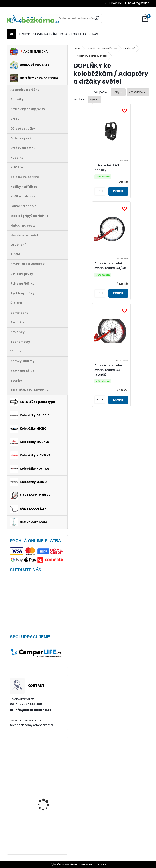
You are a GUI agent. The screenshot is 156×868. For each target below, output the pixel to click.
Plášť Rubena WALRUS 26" (46, 789)
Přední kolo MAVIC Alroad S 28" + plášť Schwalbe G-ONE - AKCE (48, 755)
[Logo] (33, 18)
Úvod (77, 48)
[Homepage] (12, 34)
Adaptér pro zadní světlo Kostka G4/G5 (131, 168)
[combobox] (118, 92)
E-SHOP (25, 34)
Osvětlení (129, 48)
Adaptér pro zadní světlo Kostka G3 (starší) (110, 272)
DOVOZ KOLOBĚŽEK (73, 34)
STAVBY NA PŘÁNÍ (45, 34)
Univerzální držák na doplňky (93, 168)
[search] (97, 18)
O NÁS (94, 34)
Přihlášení (115, 3)
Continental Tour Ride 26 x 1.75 (48, 832)
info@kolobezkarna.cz (33, 710)
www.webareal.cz (94, 864)
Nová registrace (139, 3)
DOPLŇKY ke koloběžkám (102, 48)
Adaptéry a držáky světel (92, 56)
